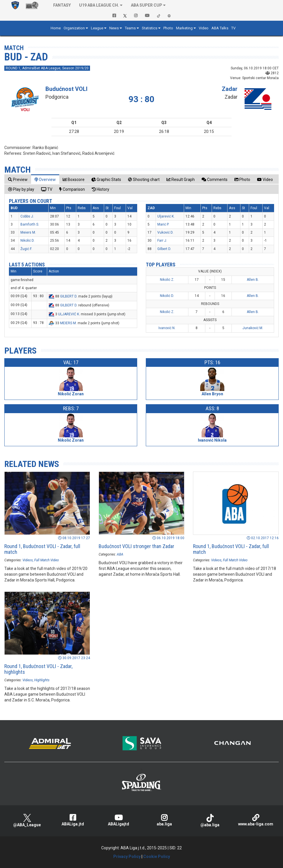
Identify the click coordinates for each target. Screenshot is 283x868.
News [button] (114, 28)
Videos (28, 560)
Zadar (230, 89)
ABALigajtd (119, 820)
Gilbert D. (164, 249)
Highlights (42, 680)
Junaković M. (253, 328)
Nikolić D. (27, 241)
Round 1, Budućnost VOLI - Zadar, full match (42, 549)
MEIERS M (68, 323)
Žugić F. (26, 249)
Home (56, 28)
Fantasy (62, 5)
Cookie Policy (157, 856)
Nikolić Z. (167, 280)
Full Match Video (47, 560)
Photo (168, 28)
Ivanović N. (167, 328)
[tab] (18, 179)
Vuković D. (165, 232)
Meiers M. (28, 232)
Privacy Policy (127, 856)
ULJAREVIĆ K (69, 314)
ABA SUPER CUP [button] (147, 5)
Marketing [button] (184, 28)
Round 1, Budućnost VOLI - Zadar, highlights (38, 669)
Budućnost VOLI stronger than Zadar (136, 546)
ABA (120, 554)
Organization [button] (74, 28)
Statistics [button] (150, 28)
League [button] (97, 28)
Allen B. (253, 280)
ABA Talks (220, 28)
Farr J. (162, 241)
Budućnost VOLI (66, 89)
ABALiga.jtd (73, 820)
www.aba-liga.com (256, 820)
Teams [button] (130, 28)
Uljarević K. (166, 216)
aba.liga (164, 820)
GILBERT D (68, 296)
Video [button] (204, 28)
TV (233, 28)
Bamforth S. (30, 224)
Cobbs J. (27, 216)
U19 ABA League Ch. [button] (99, 5)
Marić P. (163, 224)
